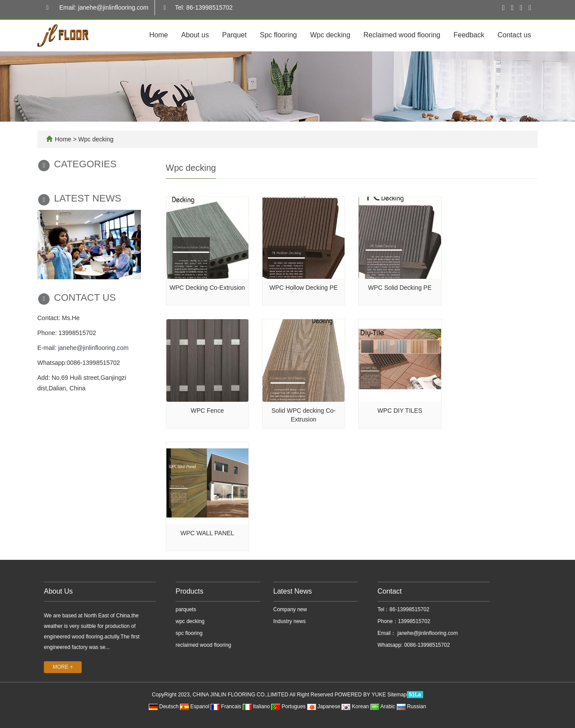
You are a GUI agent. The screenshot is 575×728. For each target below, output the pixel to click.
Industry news (290, 621)
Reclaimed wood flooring (402, 35)
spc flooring (189, 633)
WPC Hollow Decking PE (304, 288)
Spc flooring (279, 35)
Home (159, 35)
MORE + (63, 667)
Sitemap (397, 695)
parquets (186, 609)
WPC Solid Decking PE (400, 288)
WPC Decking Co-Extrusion (207, 288)
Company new (290, 609)
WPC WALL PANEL (207, 533)
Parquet (234, 35)
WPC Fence (207, 411)
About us (195, 35)
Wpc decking (330, 35)
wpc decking (190, 621)
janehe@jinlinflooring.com (93, 348)
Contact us (514, 35)
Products (189, 591)
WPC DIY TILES (400, 411)
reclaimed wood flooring (203, 645)
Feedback (469, 35)
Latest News (293, 591)
